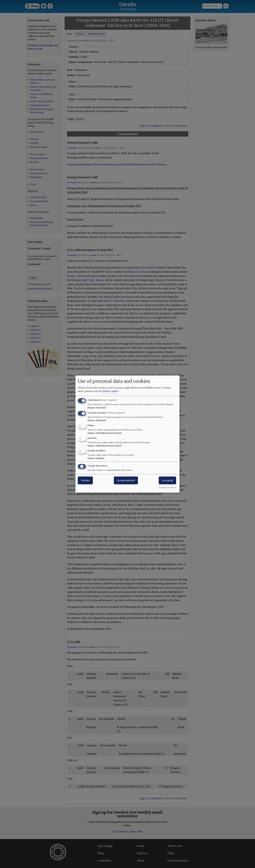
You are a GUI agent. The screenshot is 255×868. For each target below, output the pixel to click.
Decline (85, 480)
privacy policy (111, 391)
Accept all (167, 480)
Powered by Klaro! (168, 488)
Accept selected (126, 480)
